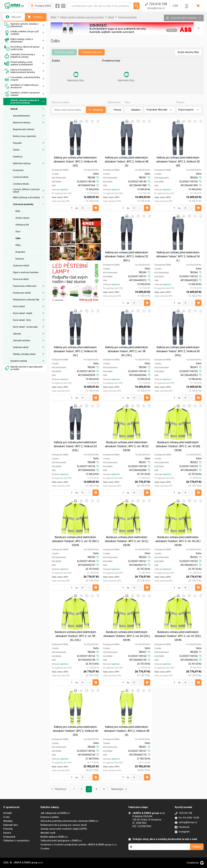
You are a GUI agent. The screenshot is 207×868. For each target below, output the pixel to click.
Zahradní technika (21, 340)
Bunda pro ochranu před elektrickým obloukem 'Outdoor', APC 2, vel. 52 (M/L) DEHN (75, 541)
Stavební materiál (19, 361)
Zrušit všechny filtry (188, 52)
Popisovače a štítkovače (25, 286)
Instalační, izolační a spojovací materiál (22, 94)
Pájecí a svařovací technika (26, 272)
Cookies (45, 849)
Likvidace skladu (21, 184)
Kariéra (7, 833)
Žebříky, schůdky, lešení (24, 354)
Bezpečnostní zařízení (24, 129)
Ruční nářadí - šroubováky (25, 327)
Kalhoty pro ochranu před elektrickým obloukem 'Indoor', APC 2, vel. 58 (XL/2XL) (127, 351)
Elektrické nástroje (22, 163)
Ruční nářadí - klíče (22, 320)
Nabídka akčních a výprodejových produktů (23, 368)
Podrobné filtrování (92, 52)
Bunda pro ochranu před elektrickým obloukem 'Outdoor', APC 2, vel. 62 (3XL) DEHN (178, 636)
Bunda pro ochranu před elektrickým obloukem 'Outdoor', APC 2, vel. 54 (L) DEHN (127, 541)
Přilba (18, 245)
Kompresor (18, 170)
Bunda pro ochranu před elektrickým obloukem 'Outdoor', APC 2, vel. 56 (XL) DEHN (178, 541)
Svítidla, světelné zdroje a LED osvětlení (22, 33)
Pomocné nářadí (21, 279)
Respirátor (20, 252)
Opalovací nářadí (21, 266)
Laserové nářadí (21, 177)
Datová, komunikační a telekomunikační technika (20, 71)
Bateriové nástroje (22, 123)
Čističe (16, 150)
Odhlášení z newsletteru (16, 841)
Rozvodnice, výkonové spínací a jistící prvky (22, 48)
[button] (198, 28)
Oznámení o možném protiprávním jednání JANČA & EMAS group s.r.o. (79, 845)
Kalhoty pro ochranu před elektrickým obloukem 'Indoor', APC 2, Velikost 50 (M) (178, 162)
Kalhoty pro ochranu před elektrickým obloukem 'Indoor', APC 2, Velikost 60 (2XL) (178, 351)
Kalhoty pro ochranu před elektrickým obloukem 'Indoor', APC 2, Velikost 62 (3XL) (75, 446)
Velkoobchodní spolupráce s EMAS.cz (61, 841)
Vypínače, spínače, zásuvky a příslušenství (21, 25)
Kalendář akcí (11, 825)
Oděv (18, 238)
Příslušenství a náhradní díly (26, 300)
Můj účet (13, 17)
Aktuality (8, 821)
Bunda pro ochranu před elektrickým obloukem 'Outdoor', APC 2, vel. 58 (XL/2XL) (75, 636)
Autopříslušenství (21, 116)
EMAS (53, 17)
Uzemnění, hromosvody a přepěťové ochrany (20, 56)
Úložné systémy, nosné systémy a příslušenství (18, 63)
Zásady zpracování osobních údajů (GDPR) (64, 829)
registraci (64, 190)
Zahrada (17, 334)
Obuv (18, 231)
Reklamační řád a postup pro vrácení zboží (64, 825)
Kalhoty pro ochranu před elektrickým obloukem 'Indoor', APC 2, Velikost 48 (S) (127, 162)
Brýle (18, 211)
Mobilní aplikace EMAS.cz (54, 837)
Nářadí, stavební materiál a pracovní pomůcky (22, 102)
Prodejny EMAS (41, 6)
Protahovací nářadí (22, 293)
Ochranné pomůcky (23, 204)
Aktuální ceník (48, 833)
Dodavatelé (9, 837)
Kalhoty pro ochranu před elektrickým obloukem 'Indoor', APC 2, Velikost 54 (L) (178, 256)
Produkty (35, 17)
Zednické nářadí (21, 347)
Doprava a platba (50, 817)
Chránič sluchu (22, 218)
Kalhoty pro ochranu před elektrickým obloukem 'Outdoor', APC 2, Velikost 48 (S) (127, 731)
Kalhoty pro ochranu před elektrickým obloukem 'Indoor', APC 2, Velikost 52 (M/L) (127, 256)
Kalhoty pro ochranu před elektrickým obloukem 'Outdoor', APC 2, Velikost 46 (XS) (75, 731)
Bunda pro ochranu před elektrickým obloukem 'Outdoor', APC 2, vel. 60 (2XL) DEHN (127, 636)
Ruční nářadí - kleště (23, 313)
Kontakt (8, 813)
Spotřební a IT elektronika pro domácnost (21, 86)
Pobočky (8, 829)
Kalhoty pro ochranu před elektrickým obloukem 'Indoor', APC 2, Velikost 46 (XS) (75, 162)
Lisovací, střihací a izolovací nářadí (26, 191)
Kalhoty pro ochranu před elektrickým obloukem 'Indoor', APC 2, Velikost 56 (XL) (75, 351)
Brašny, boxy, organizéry (24, 136)
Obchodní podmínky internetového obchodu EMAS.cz (69, 821)
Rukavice (20, 259)
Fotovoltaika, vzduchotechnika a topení (22, 79)
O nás (6, 817)
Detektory (18, 157)
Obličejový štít (22, 225)
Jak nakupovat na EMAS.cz (55, 813)
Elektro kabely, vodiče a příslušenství (19, 40)
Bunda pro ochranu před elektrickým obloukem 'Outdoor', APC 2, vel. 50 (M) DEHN (178, 446)
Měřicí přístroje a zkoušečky (26, 197)
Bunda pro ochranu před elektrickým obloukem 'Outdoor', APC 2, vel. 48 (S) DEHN (127, 446)
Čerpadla (17, 143)
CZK (175, 6)
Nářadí (14, 109)
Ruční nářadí (19, 306)
